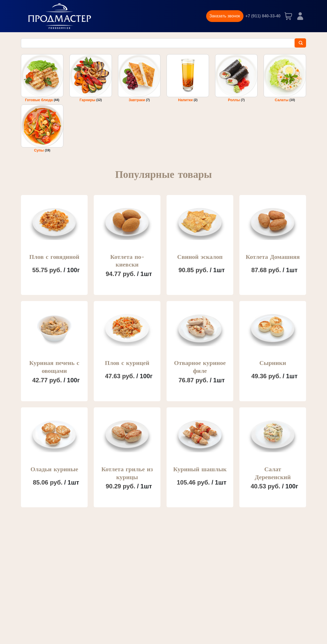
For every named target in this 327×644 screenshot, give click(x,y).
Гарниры (88, 100)
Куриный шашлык (200, 470)
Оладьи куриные (54, 470)
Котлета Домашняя (273, 257)
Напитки (186, 100)
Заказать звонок (225, 16)
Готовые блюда (39, 100)
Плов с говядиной (54, 257)
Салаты (282, 100)
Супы (39, 151)
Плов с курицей (127, 363)
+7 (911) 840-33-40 (263, 16)
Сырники (273, 363)
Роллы (234, 100)
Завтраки (137, 100)
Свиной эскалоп (200, 257)
